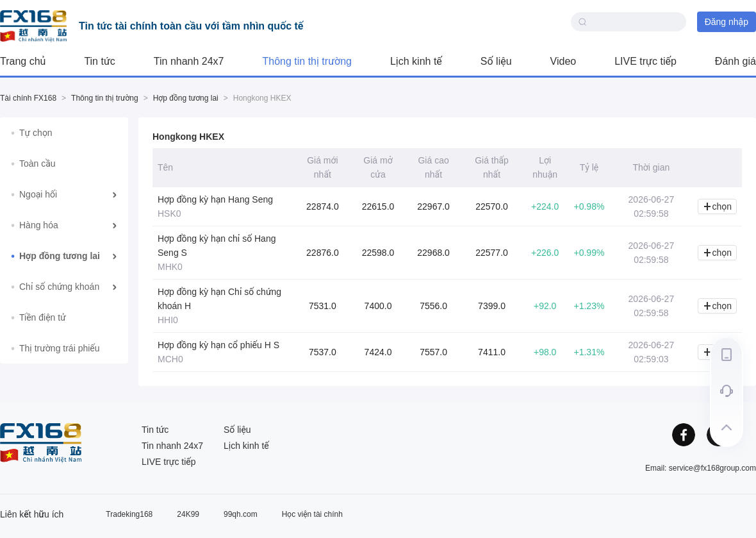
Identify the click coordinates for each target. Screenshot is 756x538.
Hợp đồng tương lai (186, 98)
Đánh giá (735, 61)
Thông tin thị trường (307, 61)
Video (563, 61)
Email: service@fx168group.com (701, 468)
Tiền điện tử (43, 317)
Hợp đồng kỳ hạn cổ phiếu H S (218, 345)
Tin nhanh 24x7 (189, 61)
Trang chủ (23, 61)
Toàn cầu (37, 164)
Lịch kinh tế (416, 61)
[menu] (64, 240)
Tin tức (99, 61)
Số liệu (496, 61)
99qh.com (241, 514)
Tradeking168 (129, 514)
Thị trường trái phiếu (60, 348)
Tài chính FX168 (28, 98)
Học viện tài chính (312, 514)
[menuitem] (64, 133)
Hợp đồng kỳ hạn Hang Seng (215, 199)
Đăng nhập (727, 22)
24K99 (188, 514)
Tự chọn (36, 133)
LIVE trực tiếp (645, 61)
